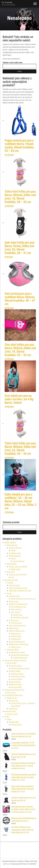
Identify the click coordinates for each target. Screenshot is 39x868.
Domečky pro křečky (15, 666)
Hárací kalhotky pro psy (18, 607)
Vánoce (13, 559)
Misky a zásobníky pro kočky (18, 588)
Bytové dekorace (12, 545)
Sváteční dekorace (15, 556)
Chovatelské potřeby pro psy (14, 695)
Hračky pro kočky (14, 585)
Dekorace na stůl (12, 714)
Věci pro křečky (12, 663)
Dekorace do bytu (10, 711)
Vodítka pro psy (16, 639)
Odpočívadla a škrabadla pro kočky (20, 591)
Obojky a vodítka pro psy (17, 631)
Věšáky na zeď (16, 569)
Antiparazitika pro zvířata (17, 652)
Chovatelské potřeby (11, 580)
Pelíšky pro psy (16, 647)
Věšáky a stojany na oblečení (18, 567)
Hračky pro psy (14, 602)
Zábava (9, 719)
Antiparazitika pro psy (20, 658)
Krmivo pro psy (14, 620)
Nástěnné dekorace (15, 548)
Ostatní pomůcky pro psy (17, 642)
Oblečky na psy (14, 628)
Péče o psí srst (16, 612)
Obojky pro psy (16, 634)
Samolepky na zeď (15, 553)
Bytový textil (11, 572)
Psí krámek (7, 2)
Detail (12, 155)
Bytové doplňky (12, 564)
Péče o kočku (11, 693)
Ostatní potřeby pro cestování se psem (23, 599)
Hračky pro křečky (15, 671)
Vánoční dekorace (19, 561)
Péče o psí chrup (16, 610)
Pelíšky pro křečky (15, 682)
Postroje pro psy (16, 636)
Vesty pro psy (13, 709)
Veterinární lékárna (13, 650)
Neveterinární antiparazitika (20, 655)
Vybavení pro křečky (15, 685)
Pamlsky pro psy (16, 623)
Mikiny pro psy (13, 701)
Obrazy (13, 551)
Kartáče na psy (18, 615)
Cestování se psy (14, 596)
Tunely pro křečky (17, 679)
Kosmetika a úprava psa (21, 618)
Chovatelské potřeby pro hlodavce (15, 661)
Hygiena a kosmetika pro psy (18, 604)
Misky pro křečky (16, 687)
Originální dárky (14, 722)
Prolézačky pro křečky (18, 677)
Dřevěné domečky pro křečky (20, 669)
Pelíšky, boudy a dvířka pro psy (19, 644)
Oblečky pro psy (12, 698)
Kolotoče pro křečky (17, 674)
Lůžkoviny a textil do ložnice (18, 575)
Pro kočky (10, 583)
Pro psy (9, 593)
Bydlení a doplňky (10, 543)
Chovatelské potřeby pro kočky (15, 690)
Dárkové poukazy (16, 725)
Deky (12, 577)
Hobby (7, 717)
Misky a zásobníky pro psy (17, 626)
